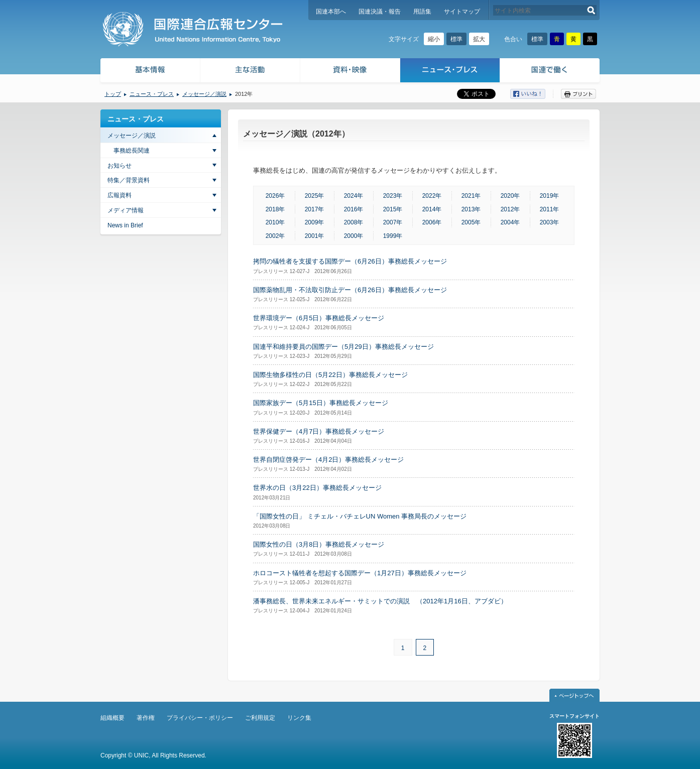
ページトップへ (574, 695)
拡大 (479, 39)
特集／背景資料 (129, 180)
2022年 (432, 196)
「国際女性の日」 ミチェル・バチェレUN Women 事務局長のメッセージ (360, 516)
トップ (113, 94)
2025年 (315, 196)
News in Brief (125, 225)
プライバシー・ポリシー (200, 718)
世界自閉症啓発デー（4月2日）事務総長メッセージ (328, 460)
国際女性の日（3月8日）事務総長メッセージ (319, 544)
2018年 (275, 209)
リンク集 (299, 718)
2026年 (275, 196)
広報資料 (120, 195)
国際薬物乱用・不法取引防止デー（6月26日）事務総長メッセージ (350, 290)
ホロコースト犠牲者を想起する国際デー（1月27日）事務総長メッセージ (360, 573)
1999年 (393, 236)
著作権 (146, 718)
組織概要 (112, 718)
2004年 (510, 222)
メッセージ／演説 (204, 94)
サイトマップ (462, 12)
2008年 (354, 222)
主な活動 (250, 72)
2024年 (354, 196)
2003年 (550, 222)
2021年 (471, 196)
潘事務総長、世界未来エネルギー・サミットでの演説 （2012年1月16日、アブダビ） (380, 601)
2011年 (550, 209)
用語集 (422, 12)
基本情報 (150, 72)
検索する (591, 10)
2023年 (393, 196)
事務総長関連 (132, 151)
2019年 (550, 196)
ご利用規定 (260, 718)
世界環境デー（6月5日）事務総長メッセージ (319, 318)
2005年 (471, 222)
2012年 (510, 209)
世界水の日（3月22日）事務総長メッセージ (317, 488)
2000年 (354, 236)
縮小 (434, 39)
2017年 (315, 209)
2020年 (510, 196)
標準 (456, 39)
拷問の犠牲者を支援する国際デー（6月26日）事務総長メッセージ (350, 261)
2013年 (471, 209)
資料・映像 (350, 72)
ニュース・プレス (450, 72)
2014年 (432, 209)
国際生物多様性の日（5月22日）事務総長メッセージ (330, 375)
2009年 (315, 222)
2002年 (275, 236)
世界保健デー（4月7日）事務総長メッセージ (319, 431)
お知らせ (120, 166)
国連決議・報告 (380, 12)
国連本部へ (331, 12)
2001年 (315, 236)
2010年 (275, 222)
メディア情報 (126, 210)
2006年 (432, 222)
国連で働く (551, 72)
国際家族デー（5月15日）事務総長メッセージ (321, 403)
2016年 (354, 209)
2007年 (393, 222)
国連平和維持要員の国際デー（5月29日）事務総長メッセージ (343, 347)
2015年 (393, 209)
